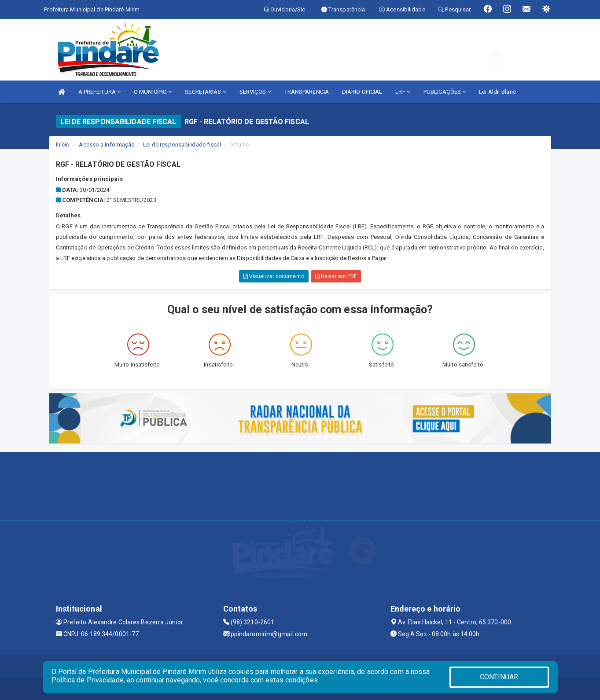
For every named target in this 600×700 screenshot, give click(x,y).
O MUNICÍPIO (153, 92)
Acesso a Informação (107, 145)
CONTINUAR (499, 677)
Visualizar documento (274, 276)
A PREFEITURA (99, 92)
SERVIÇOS (255, 92)
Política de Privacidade (88, 680)
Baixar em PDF (336, 276)
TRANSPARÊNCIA (307, 92)
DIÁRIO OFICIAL (362, 92)
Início (63, 145)
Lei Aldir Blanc (497, 92)
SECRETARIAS (205, 92)
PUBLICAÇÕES (445, 92)
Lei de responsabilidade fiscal (182, 145)
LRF (403, 92)
